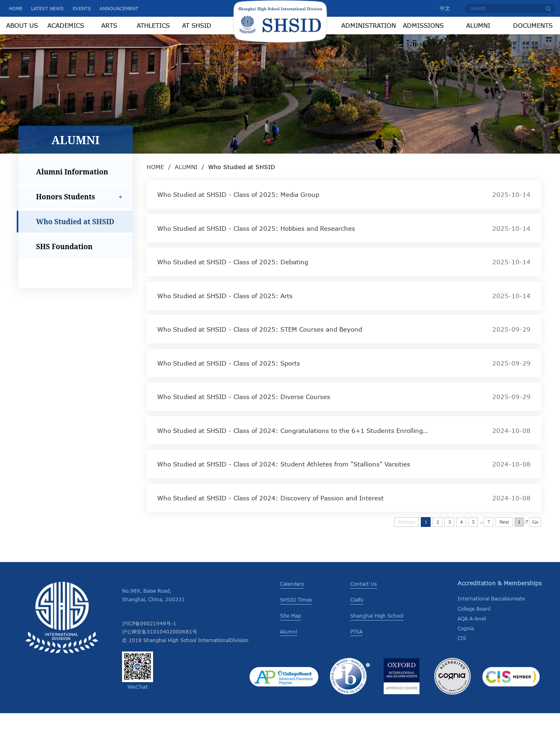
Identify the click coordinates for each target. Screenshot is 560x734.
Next (504, 543)
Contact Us (363, 605)
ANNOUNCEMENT (119, 8)
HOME (16, 8)
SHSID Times (296, 620)
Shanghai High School (377, 636)
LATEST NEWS (47, 8)
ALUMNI (186, 188)
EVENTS (82, 8)
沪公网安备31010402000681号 (160, 652)
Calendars (292, 605)
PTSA (356, 652)
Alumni (289, 652)
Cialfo (357, 620)
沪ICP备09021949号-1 (149, 644)
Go (535, 543)
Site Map (290, 636)
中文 (441, 8)
